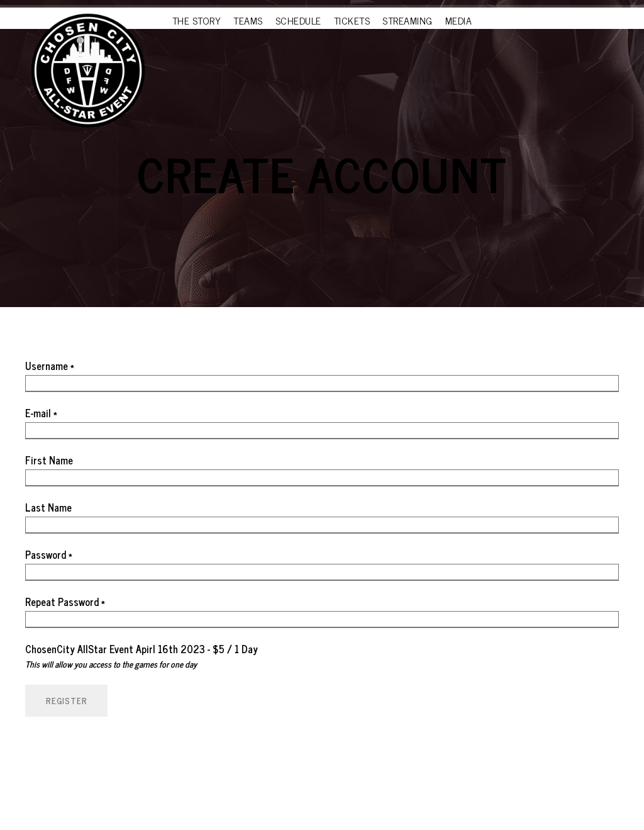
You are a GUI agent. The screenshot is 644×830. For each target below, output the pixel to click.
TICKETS (352, 20)
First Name (49, 460)
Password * (49, 554)
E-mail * (41, 413)
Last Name (48, 507)
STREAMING (408, 20)
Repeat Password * (65, 602)
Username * (50, 366)
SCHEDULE (298, 20)
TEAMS (248, 20)
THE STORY (197, 20)
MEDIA (459, 20)
